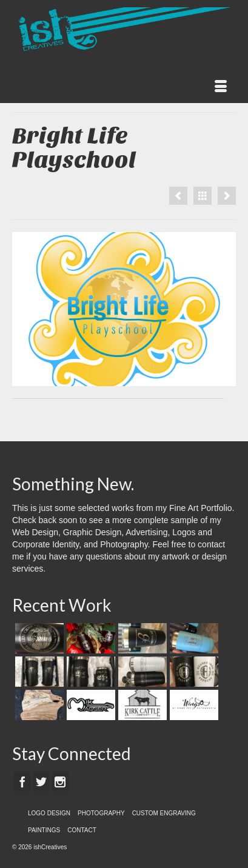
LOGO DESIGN (49, 813)
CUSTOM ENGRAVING (164, 813)
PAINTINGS (44, 830)
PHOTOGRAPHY (101, 813)
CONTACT (82, 830)
